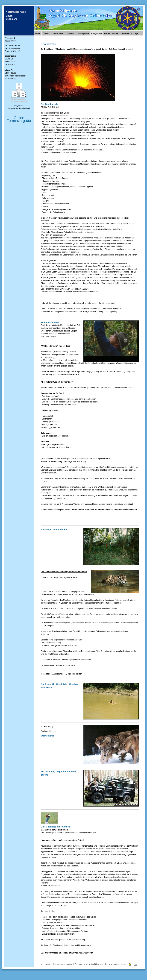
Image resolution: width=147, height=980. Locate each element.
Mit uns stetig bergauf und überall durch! (90, 49)
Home (38, 33)
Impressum (46, 964)
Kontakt (115, 33)
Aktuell (107, 33)
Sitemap (78, 964)
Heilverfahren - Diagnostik (64, 33)
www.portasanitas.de (118, 964)
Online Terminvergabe (19, 119)
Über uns (47, 33)
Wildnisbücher (47, 736)
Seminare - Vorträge (129, 33)
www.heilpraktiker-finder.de (95, 964)
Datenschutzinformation (62, 964)
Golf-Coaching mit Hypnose (120, 49)
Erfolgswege (97, 33)
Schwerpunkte (83, 33)
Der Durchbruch (47, 49)
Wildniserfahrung (63, 49)
